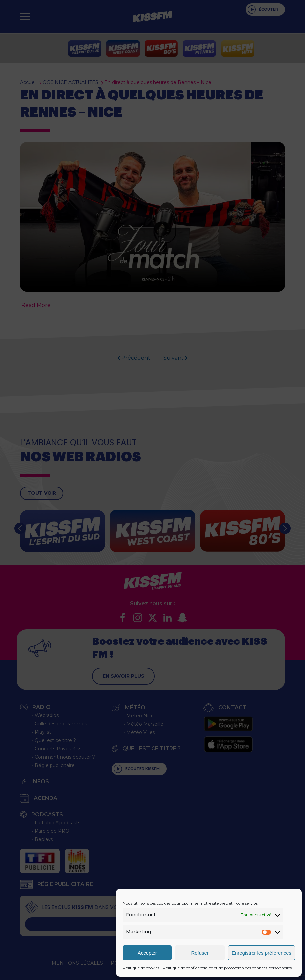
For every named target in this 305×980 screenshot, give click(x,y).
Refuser (200, 953)
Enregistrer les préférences (261, 953)
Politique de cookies (141, 968)
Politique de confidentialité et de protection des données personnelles (227, 968)
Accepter (147, 953)
